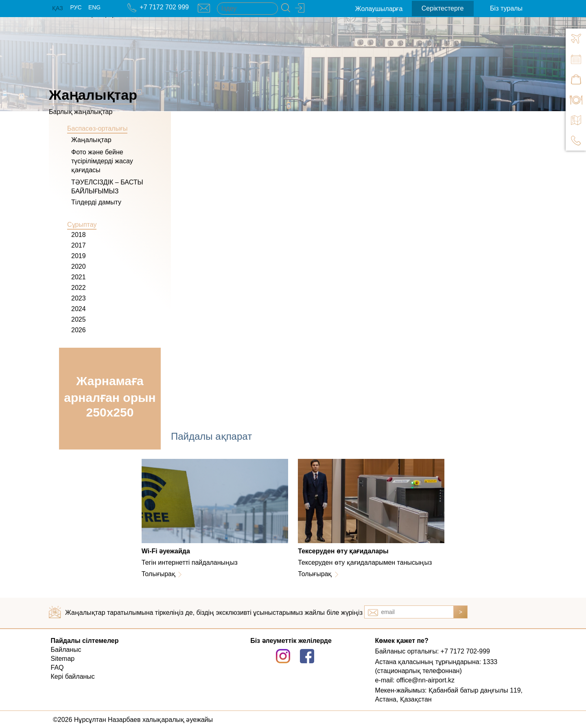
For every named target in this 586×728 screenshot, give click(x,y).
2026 (79, 330)
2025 (79, 319)
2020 (79, 266)
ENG (94, 7)
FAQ (57, 668)
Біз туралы (506, 8)
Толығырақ (159, 574)
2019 (79, 256)
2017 (79, 245)
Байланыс (66, 650)
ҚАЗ (58, 8)
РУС (76, 7)
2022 (79, 288)
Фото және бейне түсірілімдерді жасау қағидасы (102, 161)
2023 (79, 298)
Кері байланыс (73, 676)
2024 (79, 309)
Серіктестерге (443, 8)
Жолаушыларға (379, 9)
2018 (79, 235)
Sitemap (63, 659)
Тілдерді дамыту (96, 202)
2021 (79, 277)
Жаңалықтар (91, 140)
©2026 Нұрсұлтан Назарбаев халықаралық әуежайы (133, 720)
